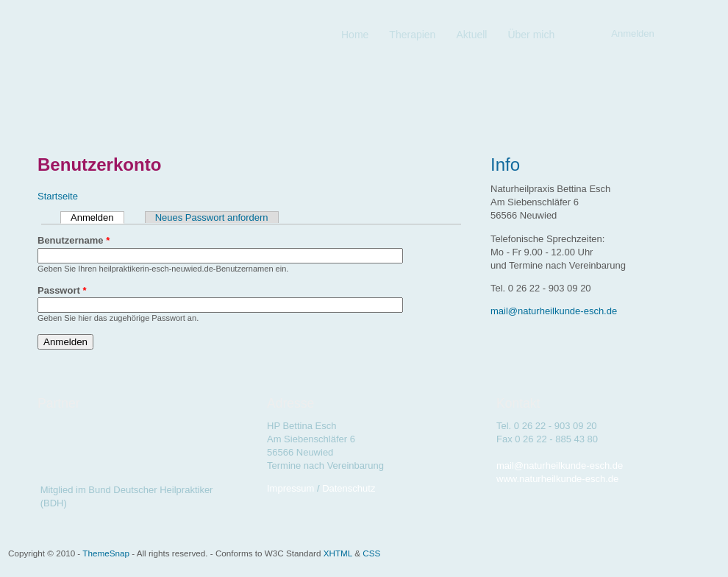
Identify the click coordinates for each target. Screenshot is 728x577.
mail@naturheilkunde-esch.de (554, 311)
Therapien (412, 35)
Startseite (58, 196)
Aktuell (471, 35)
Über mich (531, 35)
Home (355, 35)
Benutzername (74, 240)
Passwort (62, 290)
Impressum (290, 488)
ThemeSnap (106, 553)
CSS (371, 553)
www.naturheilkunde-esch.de (557, 479)
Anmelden (97, 217)
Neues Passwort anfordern (212, 217)
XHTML (338, 553)
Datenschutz (349, 488)
